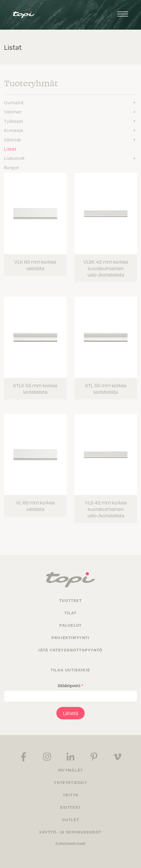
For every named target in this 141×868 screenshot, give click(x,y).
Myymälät (71, 770)
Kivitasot (14, 130)
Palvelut (70, 625)
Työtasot (13, 121)
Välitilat (13, 140)
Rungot (12, 167)
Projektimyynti (70, 637)
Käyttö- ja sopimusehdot (70, 832)
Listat (10, 149)
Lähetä (70, 713)
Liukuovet (14, 158)
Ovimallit (14, 102)
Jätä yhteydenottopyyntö (70, 650)
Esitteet (70, 807)
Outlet (71, 820)
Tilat (70, 613)
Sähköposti (70, 685)
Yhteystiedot (70, 782)
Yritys (71, 795)
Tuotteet (71, 600)
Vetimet (13, 111)
